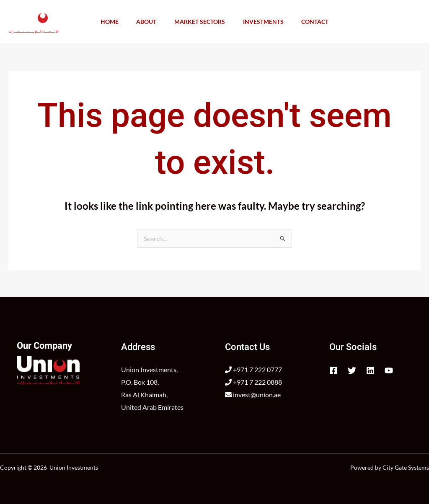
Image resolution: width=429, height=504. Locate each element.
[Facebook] (333, 370)
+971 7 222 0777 (253, 369)
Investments (265, 22)
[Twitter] (352, 370)
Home (105, 22)
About (144, 22)
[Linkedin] (370, 370)
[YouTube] (389, 370)
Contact (319, 22)
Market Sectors (200, 22)
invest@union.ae (253, 395)
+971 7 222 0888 (253, 382)
